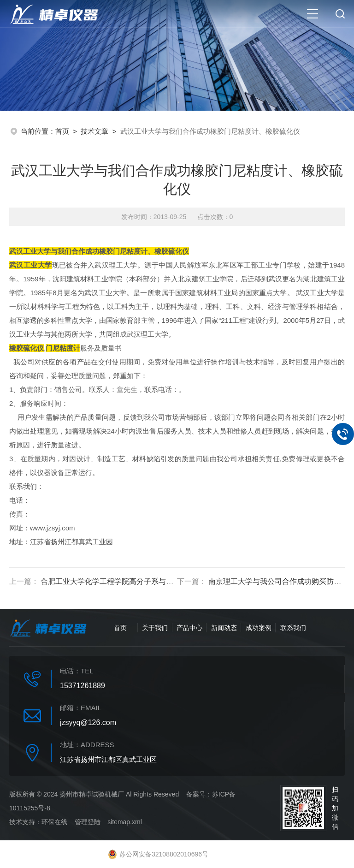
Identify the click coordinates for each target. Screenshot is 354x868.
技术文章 (94, 131)
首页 (62, 131)
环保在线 (54, 822)
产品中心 (189, 628)
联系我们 (293, 628)
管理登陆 (88, 822)
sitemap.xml (125, 822)
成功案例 (259, 628)
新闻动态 (224, 628)
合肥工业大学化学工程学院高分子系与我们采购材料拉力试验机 (144, 581)
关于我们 (155, 628)
